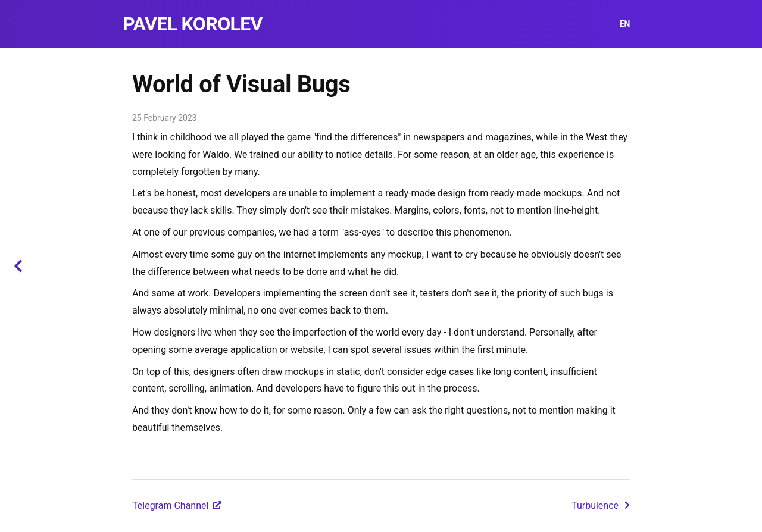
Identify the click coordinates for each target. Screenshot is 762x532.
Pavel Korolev (193, 24)
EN (625, 24)
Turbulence (601, 506)
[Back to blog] (18, 266)
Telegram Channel (177, 506)
